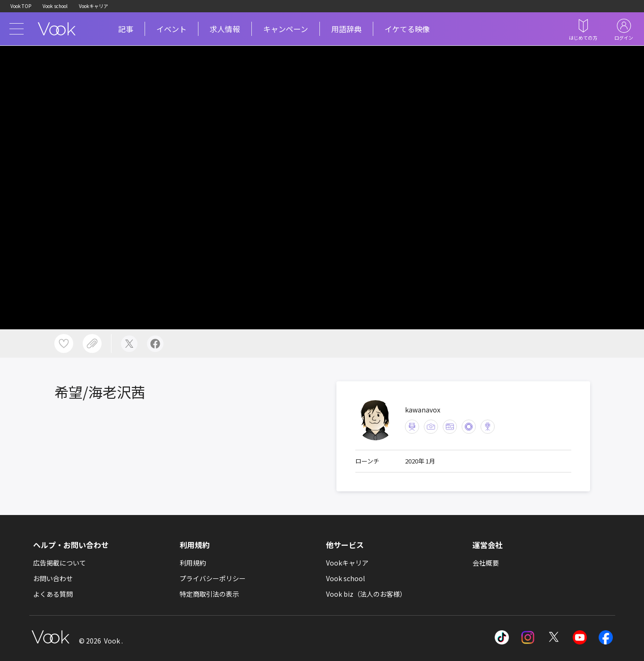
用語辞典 (346, 29)
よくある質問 (53, 594)
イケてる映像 (407, 29)
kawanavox (423, 410)
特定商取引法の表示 (209, 594)
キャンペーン (286, 29)
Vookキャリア (94, 6)
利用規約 (193, 563)
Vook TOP (21, 6)
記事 (126, 29)
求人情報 (225, 29)
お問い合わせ (53, 578)
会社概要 (486, 563)
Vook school (55, 6)
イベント (172, 29)
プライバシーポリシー (213, 578)
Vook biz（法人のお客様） (366, 594)
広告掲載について (60, 563)
